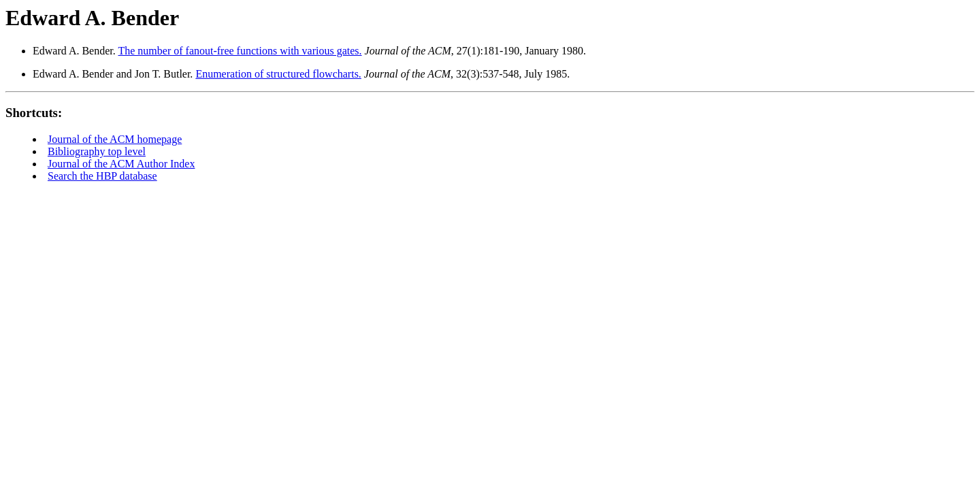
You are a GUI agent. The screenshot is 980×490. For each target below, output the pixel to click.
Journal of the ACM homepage (115, 139)
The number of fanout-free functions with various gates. (240, 51)
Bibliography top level (97, 151)
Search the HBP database (102, 176)
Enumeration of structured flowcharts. (278, 74)
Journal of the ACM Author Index (121, 164)
